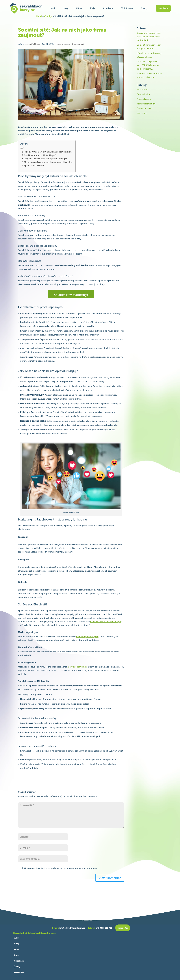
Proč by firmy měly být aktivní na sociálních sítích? (48, 152)
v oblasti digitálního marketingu (105, 621)
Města (79, 8)
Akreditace (108, 8)
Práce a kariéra (63, 44)
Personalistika (143, 94)
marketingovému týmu (87, 637)
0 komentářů (78, 44)
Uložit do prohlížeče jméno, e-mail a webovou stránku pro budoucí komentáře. (59, 868)
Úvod (52, 8)
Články (144, 8)
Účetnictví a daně (145, 108)
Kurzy (66, 8)
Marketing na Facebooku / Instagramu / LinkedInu (48, 162)
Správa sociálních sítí (34, 165)
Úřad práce (142, 113)
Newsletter (163, 8)
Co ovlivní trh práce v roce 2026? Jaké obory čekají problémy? (148, 65)
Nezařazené (142, 90)
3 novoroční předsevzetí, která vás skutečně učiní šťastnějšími (149, 37)
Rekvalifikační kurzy (146, 104)
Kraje (93, 8)
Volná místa (127, 8)
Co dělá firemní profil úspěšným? (40, 155)
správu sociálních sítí (78, 667)
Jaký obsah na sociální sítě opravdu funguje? (45, 159)
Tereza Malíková (32, 44)
